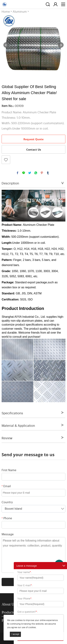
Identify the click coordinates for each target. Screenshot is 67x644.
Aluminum (20, 11)
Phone (7, 518)
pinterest (42, 173)
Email (6, 486)
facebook (18, 173)
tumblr (48, 173)
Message (8, 534)
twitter (30, 173)
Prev (6, 45)
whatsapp (36, 173)
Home (6, 11)
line (24, 173)
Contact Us (34, 150)
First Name (9, 470)
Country (7, 502)
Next (61, 45)
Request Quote (33, 139)
